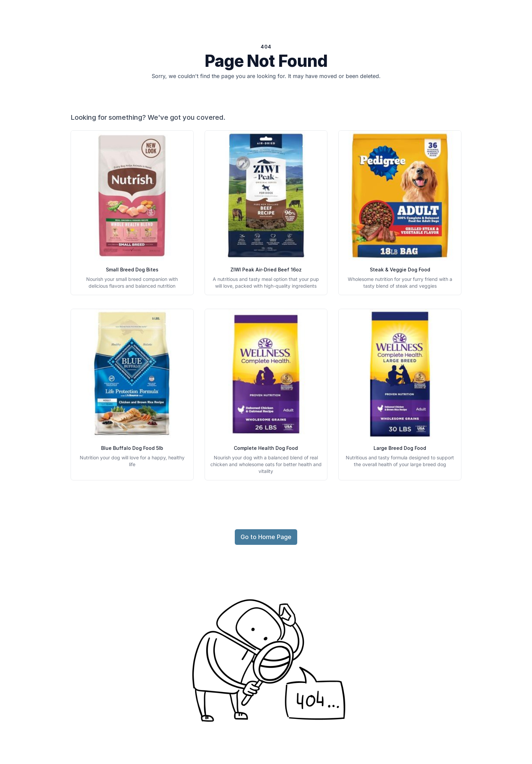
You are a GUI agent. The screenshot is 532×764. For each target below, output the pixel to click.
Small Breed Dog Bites (132, 270)
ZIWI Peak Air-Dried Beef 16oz (266, 270)
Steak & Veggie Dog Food (400, 270)
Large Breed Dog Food (400, 448)
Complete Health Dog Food (266, 448)
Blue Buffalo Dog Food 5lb (132, 448)
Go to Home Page (266, 537)
